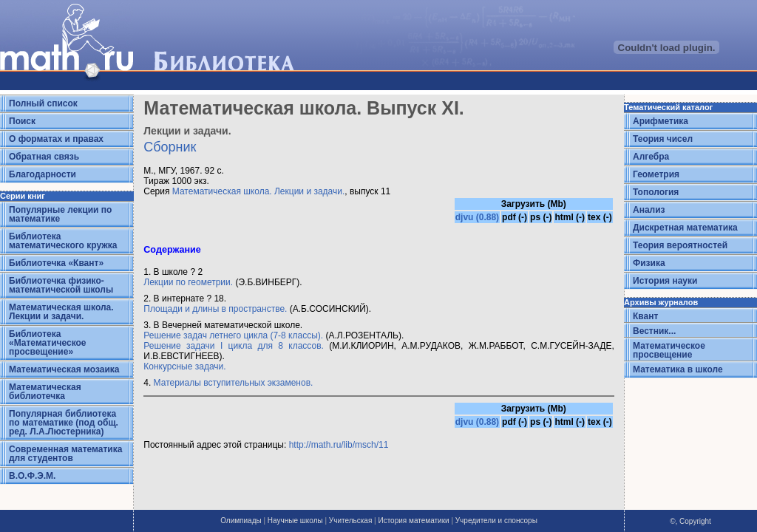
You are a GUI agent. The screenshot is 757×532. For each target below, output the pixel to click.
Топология (656, 192)
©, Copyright (690, 521)
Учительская (350, 521)
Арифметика (661, 121)
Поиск (22, 121)
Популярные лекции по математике (60, 214)
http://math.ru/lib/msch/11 (339, 445)
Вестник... (654, 331)
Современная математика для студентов (65, 454)
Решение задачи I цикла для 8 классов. (234, 346)
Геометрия (656, 174)
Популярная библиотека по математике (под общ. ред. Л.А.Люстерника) (64, 423)
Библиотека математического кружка (63, 241)
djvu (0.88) (477, 217)
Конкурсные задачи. (184, 366)
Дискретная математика (685, 228)
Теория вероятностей (680, 245)
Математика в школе (678, 369)
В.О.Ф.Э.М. (32, 476)
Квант (645, 316)
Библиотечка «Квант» (56, 263)
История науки (665, 281)
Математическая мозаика (64, 369)
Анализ (649, 210)
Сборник (170, 147)
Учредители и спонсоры (496, 521)
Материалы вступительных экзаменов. (234, 383)
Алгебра (651, 157)
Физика (649, 263)
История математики (413, 521)
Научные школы (295, 521)
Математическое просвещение (669, 350)
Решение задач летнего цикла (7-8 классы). (233, 335)
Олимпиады (241, 521)
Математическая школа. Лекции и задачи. (61, 312)
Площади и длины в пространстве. (215, 309)
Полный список (43, 103)
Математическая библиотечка (45, 392)
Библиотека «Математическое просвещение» (48, 343)
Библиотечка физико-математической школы (61, 285)
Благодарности (43, 174)
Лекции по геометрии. (188, 282)
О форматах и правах (56, 139)
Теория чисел (663, 139)
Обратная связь (44, 157)
